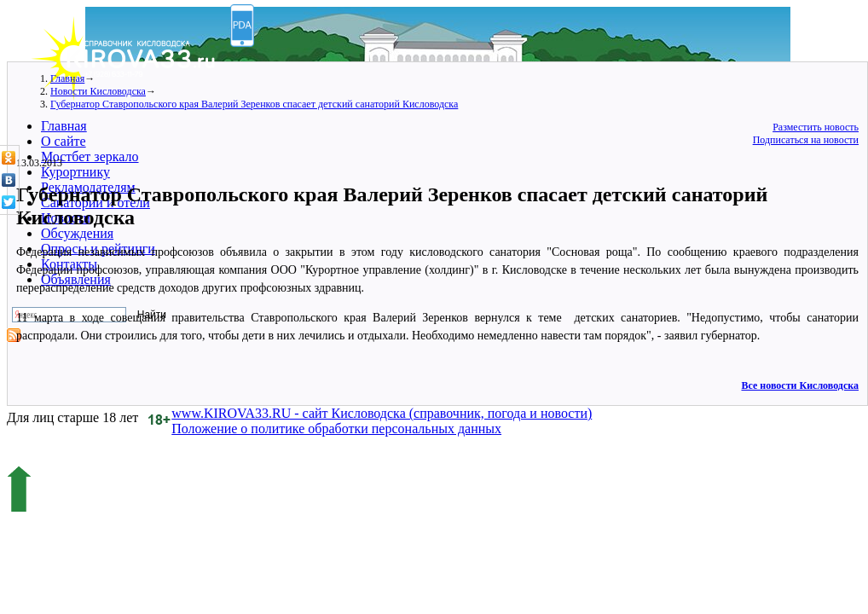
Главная (64, 126)
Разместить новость (816, 127)
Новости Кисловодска (98, 91)
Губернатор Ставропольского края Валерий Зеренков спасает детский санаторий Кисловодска (254, 104)
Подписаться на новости (806, 140)
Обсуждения (77, 233)
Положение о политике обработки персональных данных (336, 429)
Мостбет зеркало (90, 156)
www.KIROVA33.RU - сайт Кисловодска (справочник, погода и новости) (382, 413)
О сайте (64, 141)
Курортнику (75, 172)
